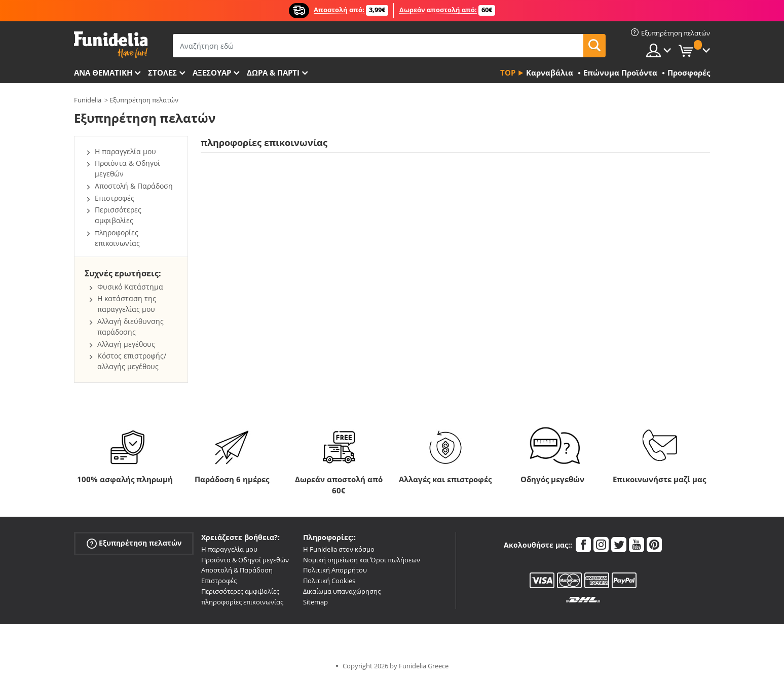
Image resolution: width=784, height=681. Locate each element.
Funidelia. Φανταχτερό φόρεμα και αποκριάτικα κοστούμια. (111, 45)
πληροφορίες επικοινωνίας (117, 238)
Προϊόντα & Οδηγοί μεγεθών (245, 560)
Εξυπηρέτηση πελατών (144, 100)
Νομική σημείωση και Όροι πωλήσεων (362, 560)
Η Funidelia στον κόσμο (339, 549)
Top (508, 73)
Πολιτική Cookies (329, 581)
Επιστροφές (115, 198)
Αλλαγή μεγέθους (126, 344)
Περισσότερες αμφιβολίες (118, 215)
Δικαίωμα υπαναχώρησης (342, 591)
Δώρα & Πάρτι (273, 73)
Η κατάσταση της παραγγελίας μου (127, 304)
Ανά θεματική (103, 73)
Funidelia (88, 100)
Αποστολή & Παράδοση (134, 186)
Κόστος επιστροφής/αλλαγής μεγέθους (132, 361)
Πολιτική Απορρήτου (335, 570)
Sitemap (315, 602)
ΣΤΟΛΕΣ (162, 73)
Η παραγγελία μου (125, 151)
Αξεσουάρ (212, 73)
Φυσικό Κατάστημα (130, 287)
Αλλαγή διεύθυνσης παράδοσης (130, 327)
